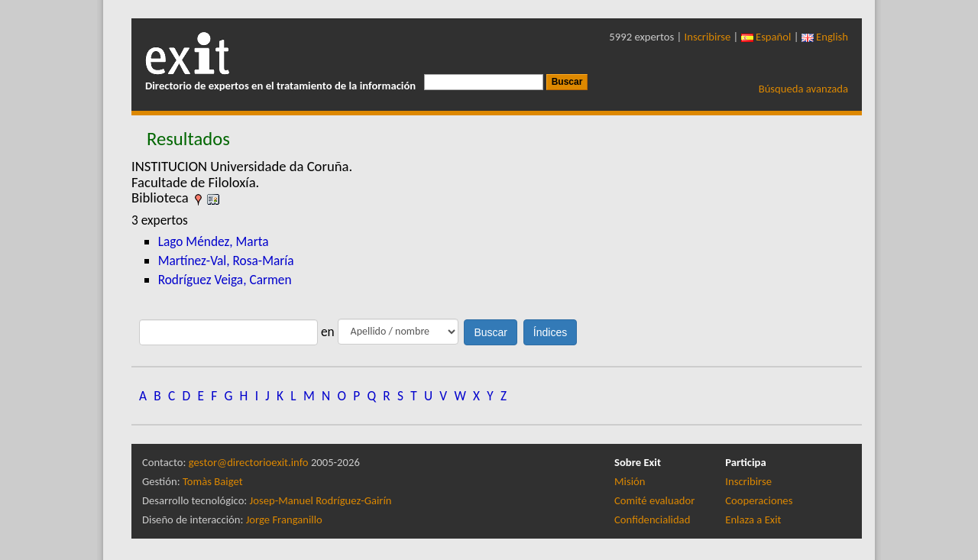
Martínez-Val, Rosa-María (226, 261)
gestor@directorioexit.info (249, 462)
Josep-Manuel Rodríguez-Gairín (321, 500)
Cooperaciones (759, 500)
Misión (630, 481)
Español (766, 37)
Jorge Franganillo (284, 520)
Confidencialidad (652, 520)
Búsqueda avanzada (803, 89)
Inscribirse (708, 37)
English (825, 37)
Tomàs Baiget (213, 481)
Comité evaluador (654, 500)
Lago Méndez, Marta (214, 241)
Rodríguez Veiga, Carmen (225, 280)
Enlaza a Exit (753, 520)
